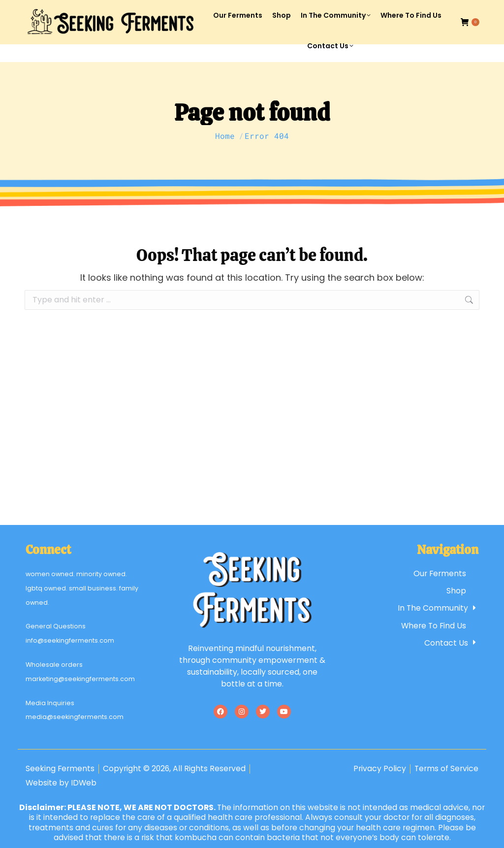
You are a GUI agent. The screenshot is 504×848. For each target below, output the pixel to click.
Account (392, 9)
